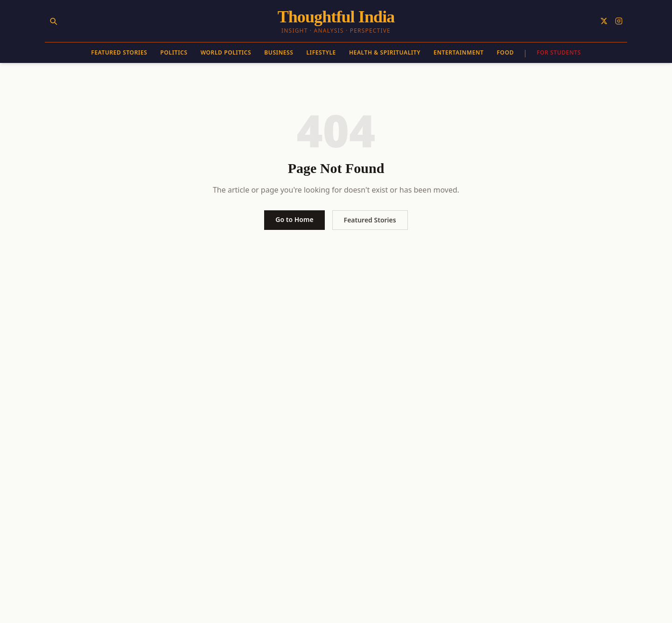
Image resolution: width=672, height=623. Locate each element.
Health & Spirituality (385, 52)
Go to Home (294, 219)
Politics (174, 52)
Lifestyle (321, 52)
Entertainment (458, 52)
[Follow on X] (604, 21)
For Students (559, 52)
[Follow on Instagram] (619, 21)
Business (279, 52)
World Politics (226, 52)
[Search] (53, 21)
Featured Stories (119, 52)
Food (506, 52)
